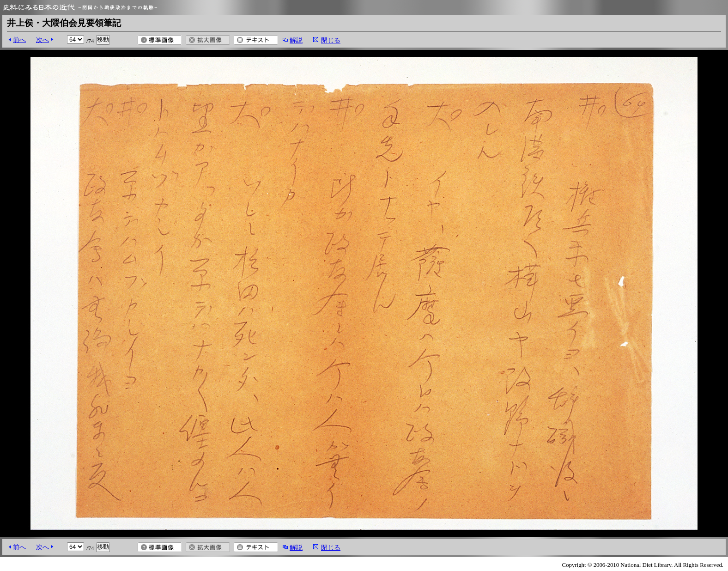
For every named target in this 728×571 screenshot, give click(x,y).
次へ (42, 40)
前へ (19, 40)
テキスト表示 (256, 40)
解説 (296, 40)
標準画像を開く (160, 40)
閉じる (331, 40)
